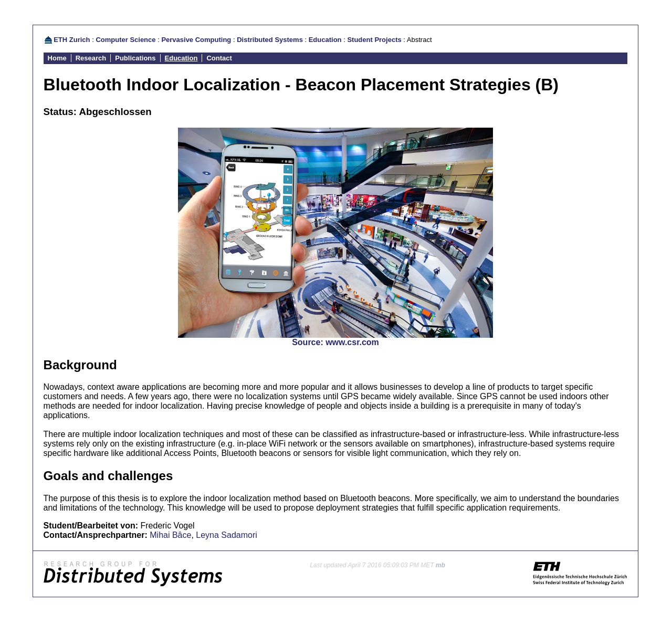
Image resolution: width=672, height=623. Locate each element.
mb (440, 565)
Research (91, 58)
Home (57, 58)
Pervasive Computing (196, 40)
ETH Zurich (72, 40)
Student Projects (374, 40)
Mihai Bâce (170, 535)
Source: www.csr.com (335, 342)
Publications (135, 58)
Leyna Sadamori (227, 535)
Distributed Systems (270, 40)
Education (325, 40)
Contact (219, 58)
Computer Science (125, 40)
